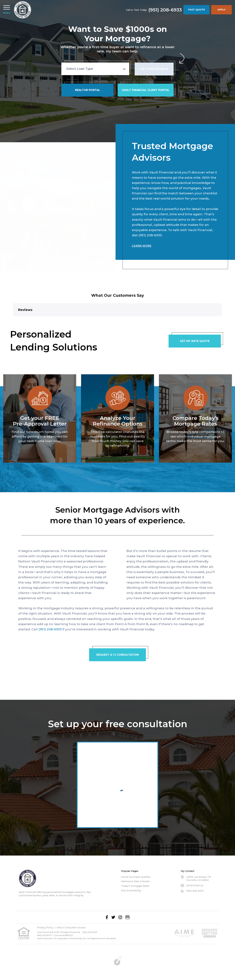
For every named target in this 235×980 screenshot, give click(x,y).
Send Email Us (195, 885)
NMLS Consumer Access (71, 928)
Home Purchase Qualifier (136, 877)
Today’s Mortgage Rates (135, 886)
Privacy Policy (45, 928)
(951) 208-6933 (165, 10)
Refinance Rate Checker (136, 881)
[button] (13, 320)
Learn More (142, 243)
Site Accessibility (131, 891)
